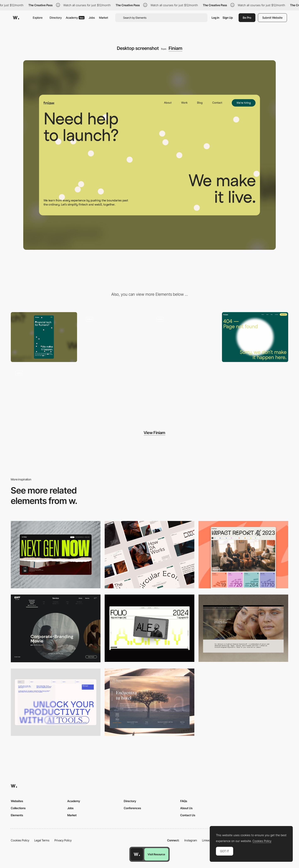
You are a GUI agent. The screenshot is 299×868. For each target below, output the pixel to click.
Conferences (132, 808)
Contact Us (188, 815)
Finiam (175, 48)
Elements (17, 815)
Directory (56, 18)
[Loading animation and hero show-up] (44, 391)
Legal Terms (42, 840)
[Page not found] (255, 337)
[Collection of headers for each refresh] (185, 337)
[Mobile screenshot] (44, 337)
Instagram (191, 840)
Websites (17, 801)
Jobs (92, 18)
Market (104, 18)
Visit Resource (156, 854)
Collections (18, 808)
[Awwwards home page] (137, 854)
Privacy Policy (63, 840)
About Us (186, 808)
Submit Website (272, 18)
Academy (75, 18)
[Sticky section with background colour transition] (114, 337)
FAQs (184, 801)
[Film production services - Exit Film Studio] (56, 628)
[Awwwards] (16, 18)
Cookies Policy (20, 840)
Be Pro (247, 18)
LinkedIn (207, 840)
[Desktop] (56, 555)
